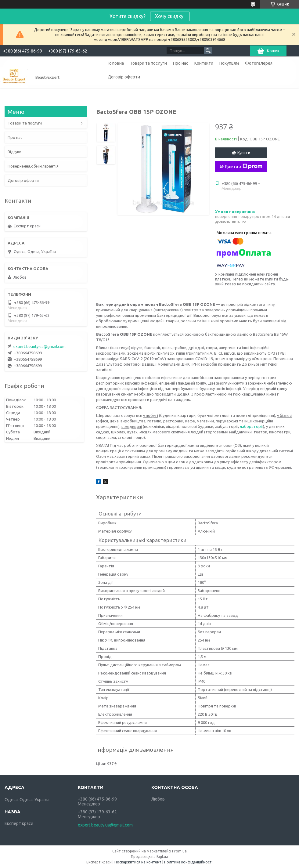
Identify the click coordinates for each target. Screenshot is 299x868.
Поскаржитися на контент (138, 862)
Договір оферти (124, 77)
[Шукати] (208, 51)
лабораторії (251, 426)
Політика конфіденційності (188, 862)
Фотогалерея (259, 63)
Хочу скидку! (170, 16)
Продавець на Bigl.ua (149, 857)
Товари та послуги (148, 63)
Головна (116, 63)
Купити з (244, 166)
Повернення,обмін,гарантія (33, 166)
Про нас (181, 63)
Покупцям (229, 63)
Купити (244, 153)
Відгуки (14, 152)
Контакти (204, 63)
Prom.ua (179, 851)
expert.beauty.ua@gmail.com (40, 346)
